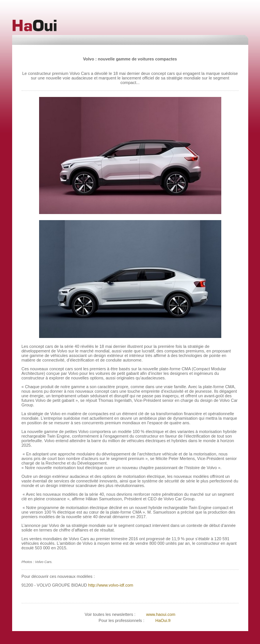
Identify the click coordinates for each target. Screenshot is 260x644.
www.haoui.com (160, 614)
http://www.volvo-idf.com (110, 585)
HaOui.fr (163, 620)
